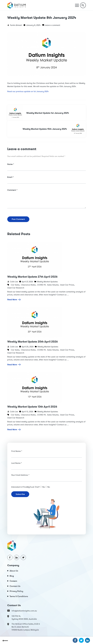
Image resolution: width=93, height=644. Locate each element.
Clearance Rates (28, 285)
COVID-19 (41, 285)
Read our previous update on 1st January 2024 (28, 91)
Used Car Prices (67, 285)
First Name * (17, 451)
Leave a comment (52, 25)
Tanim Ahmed (16, 25)
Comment (12, 190)
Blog (12, 576)
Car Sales (15, 285)
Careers (13, 581)
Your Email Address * (20, 475)
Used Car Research (16, 288)
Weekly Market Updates (47, 282)
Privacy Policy (16, 591)
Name (11, 164)
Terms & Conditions (19, 596)
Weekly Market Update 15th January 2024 (54, 129)
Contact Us (15, 586)
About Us (14, 571)
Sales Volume (53, 285)
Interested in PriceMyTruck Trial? (25, 487)
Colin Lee (14, 282)
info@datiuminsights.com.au (22, 611)
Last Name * (17, 463)
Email (10, 177)
